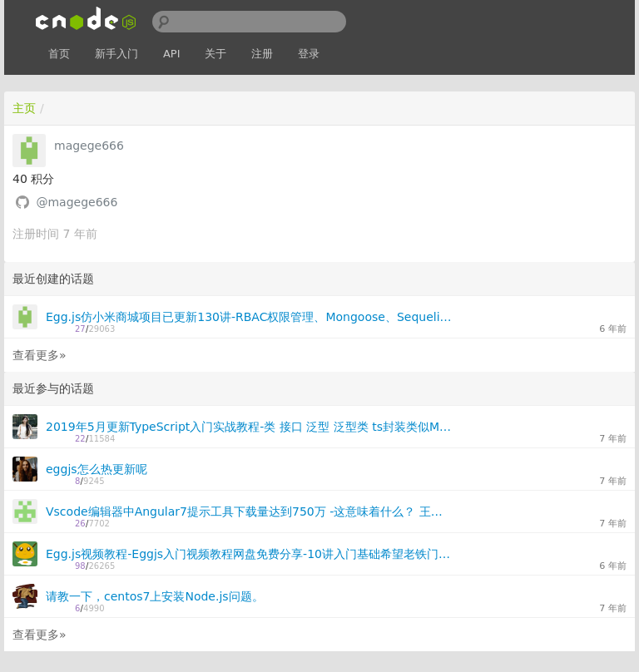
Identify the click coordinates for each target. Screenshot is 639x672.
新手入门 (116, 54)
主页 (24, 108)
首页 (59, 54)
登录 (309, 54)
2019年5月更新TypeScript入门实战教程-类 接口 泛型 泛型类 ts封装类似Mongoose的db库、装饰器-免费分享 (249, 427)
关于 (215, 54)
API (172, 54)
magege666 (89, 146)
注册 (262, 54)
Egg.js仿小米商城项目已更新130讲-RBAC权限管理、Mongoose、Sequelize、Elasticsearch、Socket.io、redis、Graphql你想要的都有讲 (249, 317)
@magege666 (77, 202)
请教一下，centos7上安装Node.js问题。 (155, 596)
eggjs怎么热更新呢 (97, 469)
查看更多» (40, 355)
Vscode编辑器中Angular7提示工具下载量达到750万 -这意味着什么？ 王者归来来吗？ (249, 511)
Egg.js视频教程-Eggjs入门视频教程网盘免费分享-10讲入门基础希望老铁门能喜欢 (249, 554)
